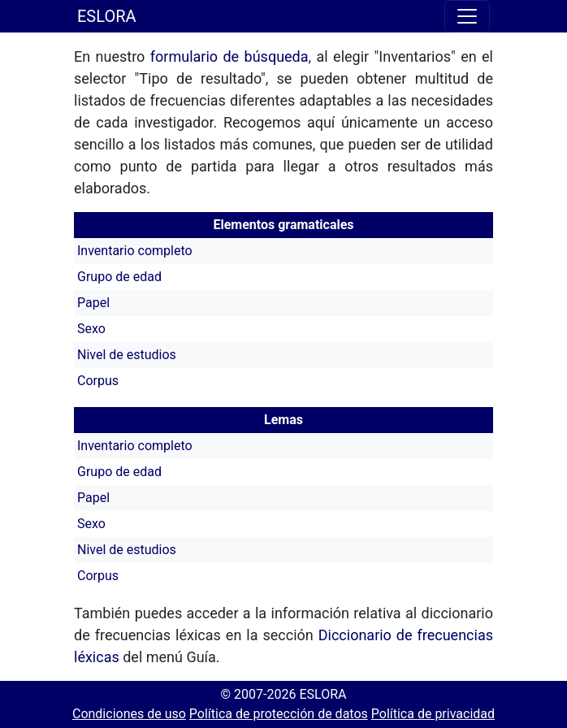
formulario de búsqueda (229, 56)
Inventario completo (135, 251)
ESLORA (107, 16)
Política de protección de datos (279, 714)
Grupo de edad (119, 277)
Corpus (98, 381)
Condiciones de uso (129, 714)
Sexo (91, 329)
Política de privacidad (433, 714)
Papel (93, 303)
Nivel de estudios (127, 355)
